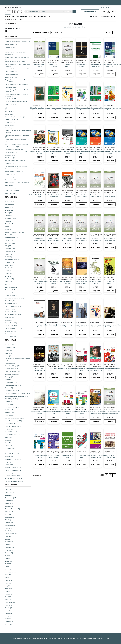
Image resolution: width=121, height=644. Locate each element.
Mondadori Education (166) (13, 260)
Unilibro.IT (93, 16)
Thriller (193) (9, 437)
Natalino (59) (9, 594)
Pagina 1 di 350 (37, 475)
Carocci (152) (9, 265)
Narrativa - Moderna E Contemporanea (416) (17, 393)
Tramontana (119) (10, 301)
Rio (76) (7, 558)
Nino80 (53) (8, 613)
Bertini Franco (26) (10, 174)
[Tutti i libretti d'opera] (96, 240)
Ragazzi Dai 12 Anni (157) (12, 454)
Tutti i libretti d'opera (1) (98, 193)
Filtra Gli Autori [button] (11, 37)
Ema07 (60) (8, 588)
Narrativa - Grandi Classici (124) (14, 481)
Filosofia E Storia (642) (11, 369)
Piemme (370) (9, 216)
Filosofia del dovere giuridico (86, 62)
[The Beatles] (68, 197)
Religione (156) (9, 457)
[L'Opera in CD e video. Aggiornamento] (68, 283)
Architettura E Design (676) (13, 366)
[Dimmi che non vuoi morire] (82, 327)
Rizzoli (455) (9, 213)
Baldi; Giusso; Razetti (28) (12, 147)
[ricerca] (42, 11)
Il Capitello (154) (10, 262)
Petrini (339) (9, 221)
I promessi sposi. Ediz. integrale (100, 409)
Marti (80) (8, 556)
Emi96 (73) (8, 564)
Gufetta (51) (8, 624)
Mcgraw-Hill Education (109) (13, 314)
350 (114, 475)
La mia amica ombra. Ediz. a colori (102, 323)
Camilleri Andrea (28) (11, 152)
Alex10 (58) (8, 597)
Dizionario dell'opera (83, 279)
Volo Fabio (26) (9, 185)
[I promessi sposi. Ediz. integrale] (96, 414)
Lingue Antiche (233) (11, 424)
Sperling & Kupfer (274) (12, 238)
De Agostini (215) (10, 251)
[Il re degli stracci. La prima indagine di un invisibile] (39, 370)
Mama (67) (8, 575)
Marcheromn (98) (10, 525)
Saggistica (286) (10, 413)
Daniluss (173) (9, 506)
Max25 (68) (8, 569)
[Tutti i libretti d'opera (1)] (96, 197)
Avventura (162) (10, 451)
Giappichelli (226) (10, 249)
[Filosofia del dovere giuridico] (82, 66)
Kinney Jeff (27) (10, 163)
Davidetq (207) (9, 501)
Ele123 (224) (9, 495)
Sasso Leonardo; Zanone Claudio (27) (16, 171)
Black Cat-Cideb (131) (11, 287)
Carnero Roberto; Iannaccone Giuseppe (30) (17, 144)
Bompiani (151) (9, 268)
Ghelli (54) (8, 610)
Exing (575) (8, 490)
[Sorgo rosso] (39, 327)
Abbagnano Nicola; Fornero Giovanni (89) (17, 62)
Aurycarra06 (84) (10, 553)
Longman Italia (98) (10, 331)
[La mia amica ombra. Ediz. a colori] (96, 327)
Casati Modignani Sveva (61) (13, 74)
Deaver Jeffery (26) (10, 180)
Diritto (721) (8, 353)
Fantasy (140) (9, 473)
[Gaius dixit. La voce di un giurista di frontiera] (39, 66)
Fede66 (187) (9, 503)
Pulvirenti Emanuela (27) (12, 169)
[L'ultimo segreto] (53, 370)
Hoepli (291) (9, 229)
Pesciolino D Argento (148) (13, 509)
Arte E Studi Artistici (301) (12, 407)
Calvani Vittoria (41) (11, 114)
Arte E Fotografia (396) (11, 399)
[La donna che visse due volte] (53, 327)
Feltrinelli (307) (9, 224)
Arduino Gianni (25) (11, 188)
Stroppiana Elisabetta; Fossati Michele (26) (17, 183)
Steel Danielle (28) (10, 155)
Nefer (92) (8, 536)
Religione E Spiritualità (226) (13, 426)
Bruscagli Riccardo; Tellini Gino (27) (15, 160)
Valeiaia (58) (9, 599)
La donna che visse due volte (58, 323)
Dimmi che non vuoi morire (85, 323)
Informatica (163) (10, 448)
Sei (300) (8, 227)
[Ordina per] (57, 32)
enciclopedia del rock (55, 193)
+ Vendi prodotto (90, 12)
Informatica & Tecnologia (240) (14, 421)
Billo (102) (8, 520)
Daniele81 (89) (9, 542)
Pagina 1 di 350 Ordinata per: (41, 32)
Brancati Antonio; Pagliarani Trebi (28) (16, 150)
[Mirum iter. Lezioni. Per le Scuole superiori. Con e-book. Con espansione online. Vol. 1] (110, 414)
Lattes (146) (8, 273)
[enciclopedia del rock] (54, 197)
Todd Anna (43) (9, 111)
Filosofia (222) (9, 429)
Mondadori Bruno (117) (12, 304)
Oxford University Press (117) (13, 306)
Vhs (35, 16)
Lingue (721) (9, 356)
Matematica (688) (10, 363)
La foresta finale (96, 279)
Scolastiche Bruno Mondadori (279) (15, 232)
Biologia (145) (9, 465)
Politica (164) (9, 445)
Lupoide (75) (9, 561)
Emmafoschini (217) (11, 498)
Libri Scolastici (22, 16)
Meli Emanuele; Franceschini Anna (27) (16, 166)
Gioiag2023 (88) (10, 547)
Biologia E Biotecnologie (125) (13, 478)
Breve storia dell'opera (41, 279)
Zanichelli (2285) (10, 202)
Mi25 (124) (8, 514)
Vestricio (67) (9, 578)
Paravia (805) (9, 207)
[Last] (110, 475)
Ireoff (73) (8, 567)
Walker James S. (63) (11, 72)
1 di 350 (109, 33)
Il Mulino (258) (9, 240)
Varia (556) (8, 380)
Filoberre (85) (9, 550)
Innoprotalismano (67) (11, 572)
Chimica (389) (9, 402)
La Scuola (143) (10, 279)
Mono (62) (8, 583)
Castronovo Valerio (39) (12, 120)
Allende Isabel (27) (10, 158)
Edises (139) (9, 282)
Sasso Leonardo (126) (11, 45)
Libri (13, 16)
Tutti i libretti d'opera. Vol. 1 (71, 236)
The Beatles (67, 193)
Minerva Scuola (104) (11, 323)
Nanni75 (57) (9, 605)
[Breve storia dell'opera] (39, 283)
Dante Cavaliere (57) (11, 602)
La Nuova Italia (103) (11, 325)
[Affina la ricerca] (66, 12)
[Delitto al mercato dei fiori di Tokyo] (67, 327)
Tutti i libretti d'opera (97, 236)
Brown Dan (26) (10, 177)
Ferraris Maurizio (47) (11, 104)
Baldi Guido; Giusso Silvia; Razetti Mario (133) (18, 42)
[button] (114, 11)
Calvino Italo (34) (10, 125)
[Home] (8, 20)
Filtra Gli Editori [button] (11, 197)
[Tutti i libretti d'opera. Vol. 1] (68, 240)
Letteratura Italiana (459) (12, 391)
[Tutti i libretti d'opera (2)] (82, 197)
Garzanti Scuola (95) (11, 336)
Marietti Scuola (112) (11, 312)
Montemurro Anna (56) (11, 87)
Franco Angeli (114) (11, 309)
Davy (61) (8, 586)
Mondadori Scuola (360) (12, 218)
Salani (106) (9, 320)
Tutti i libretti (53, 279)
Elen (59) (8, 591)
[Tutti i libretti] (53, 283)
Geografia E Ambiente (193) (13, 434)
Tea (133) (8, 284)
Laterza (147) (9, 271)
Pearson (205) (9, 254)
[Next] (114, 32)
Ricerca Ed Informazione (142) (14, 470)
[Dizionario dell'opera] (82, 283)
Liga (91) (8, 539)
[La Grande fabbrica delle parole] (110, 327)
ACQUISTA (39, 74)
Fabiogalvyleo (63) (10, 580)
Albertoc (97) (9, 528)
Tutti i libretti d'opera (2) (84, 193)
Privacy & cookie (105, 638)
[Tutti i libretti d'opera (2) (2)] (39, 240)
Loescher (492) (9, 210)
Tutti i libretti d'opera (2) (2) (43, 236)
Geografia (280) (10, 415)
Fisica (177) (8, 443)
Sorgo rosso (39, 323)
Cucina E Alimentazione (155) (13, 459)
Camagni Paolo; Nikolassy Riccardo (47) (16, 101)
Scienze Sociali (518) (11, 382)
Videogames (42, 16)
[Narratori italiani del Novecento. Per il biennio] (96, 457)
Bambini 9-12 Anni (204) (12, 432)
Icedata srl (97, 638)
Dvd (30, 16)
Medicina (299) (9, 410)
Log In (108, 7)
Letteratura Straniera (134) (12, 476)
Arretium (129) (9, 512)
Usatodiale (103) (10, 517)
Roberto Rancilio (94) (11, 534)
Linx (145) (8, 276)
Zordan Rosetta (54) (11, 99)
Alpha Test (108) (10, 317)
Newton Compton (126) (12, 295)
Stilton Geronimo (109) (11, 50)
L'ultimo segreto (53, 366)
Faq (102, 7)
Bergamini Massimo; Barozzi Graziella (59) (17, 84)
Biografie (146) (9, 462)
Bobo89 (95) (9, 531)
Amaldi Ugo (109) (10, 47)
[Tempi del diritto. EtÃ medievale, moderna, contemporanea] (53, 66)
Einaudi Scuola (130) (11, 290)
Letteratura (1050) (10, 348)
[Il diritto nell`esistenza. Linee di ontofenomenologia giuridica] (67, 66)
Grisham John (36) (10, 122)
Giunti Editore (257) (11, 243)
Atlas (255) (8, 246)
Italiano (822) (9, 350)
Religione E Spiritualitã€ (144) (13, 468)
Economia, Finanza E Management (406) (16, 396)
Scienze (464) (9, 388)
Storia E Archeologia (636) (12, 371)
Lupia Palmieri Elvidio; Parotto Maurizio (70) (17, 69)
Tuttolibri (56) (9, 608)
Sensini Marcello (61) (11, 77)
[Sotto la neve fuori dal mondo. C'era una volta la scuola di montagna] (110, 457)
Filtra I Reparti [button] (10, 340)
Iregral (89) (8, 545)
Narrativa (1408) (10, 345)
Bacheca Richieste (108, 16)
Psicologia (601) (10, 377)
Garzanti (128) (9, 293)
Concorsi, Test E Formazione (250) (15, 418)
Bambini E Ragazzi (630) (12, 374)
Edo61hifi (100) (9, 523)
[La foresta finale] (96, 283)
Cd (49, 16)
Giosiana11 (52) (10, 619)
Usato (7, 16)
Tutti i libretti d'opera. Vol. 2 (57, 236)
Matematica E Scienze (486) (13, 385)
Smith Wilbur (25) (10, 194)
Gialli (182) (8, 440)
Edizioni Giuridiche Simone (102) (14, 328)
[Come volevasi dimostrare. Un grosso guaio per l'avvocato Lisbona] (82, 457)
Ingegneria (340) (10, 404)
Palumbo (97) (9, 334)
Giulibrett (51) (9, 622)
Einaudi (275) (9, 235)
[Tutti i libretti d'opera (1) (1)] (110, 197)
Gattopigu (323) (9, 492)
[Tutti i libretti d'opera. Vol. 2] (53, 240)
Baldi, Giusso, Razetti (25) (12, 191)
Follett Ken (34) (9, 128)
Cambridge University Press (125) (14, 298)
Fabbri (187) (9, 257)
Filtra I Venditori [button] (11, 485)
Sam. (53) (8, 616)
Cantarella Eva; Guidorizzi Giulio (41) (15, 117)
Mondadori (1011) (10, 205)
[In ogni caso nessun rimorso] (110, 283)
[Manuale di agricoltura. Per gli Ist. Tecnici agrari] (68, 457)
